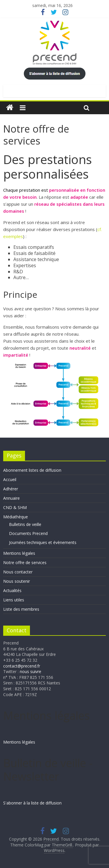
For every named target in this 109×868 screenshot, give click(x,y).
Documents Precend (28, 533)
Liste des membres (21, 609)
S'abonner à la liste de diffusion (32, 803)
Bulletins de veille (25, 524)
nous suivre (31, 671)
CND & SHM (15, 507)
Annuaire (11, 498)
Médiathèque (16, 517)
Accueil (10, 479)
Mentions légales (19, 553)
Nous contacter (18, 572)
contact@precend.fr (22, 666)
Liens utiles (14, 600)
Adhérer (11, 489)
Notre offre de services (25, 562)
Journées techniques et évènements (43, 542)
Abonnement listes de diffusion (32, 470)
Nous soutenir (17, 581)
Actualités (12, 590)
